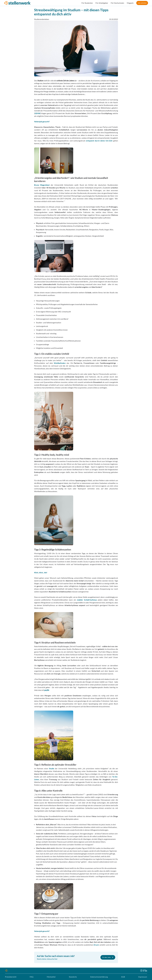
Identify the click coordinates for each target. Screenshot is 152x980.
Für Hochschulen (117, 3)
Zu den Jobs (108, 957)
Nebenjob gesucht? (42, 122)
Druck (96, 945)
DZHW (38, 113)
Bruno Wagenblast (42, 185)
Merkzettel (51, 977)
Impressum (143, 977)
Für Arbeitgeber (102, 3)
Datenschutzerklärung (99, 977)
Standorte (73, 977)
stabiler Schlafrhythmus (87, 600)
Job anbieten (142, 3)
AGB (123, 977)
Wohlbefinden (60, 363)
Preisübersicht (11, 977)
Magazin (130, 3)
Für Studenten (87, 3)
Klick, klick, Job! (41, 572)
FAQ (32, 977)
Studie (52, 768)
